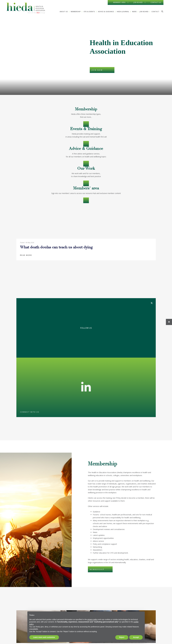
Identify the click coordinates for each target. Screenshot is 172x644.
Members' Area (119, 2)
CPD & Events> (86, 144)
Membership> (86, 124)
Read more (26, 255)
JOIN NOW (97, 70)
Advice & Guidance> (86, 164)
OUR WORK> (86, 183)
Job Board (138, 2)
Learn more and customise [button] (44, 637)
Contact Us (156, 2)
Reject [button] (122, 637)
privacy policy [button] (93, 619)
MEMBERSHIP (97, 569)
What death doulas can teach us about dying (56, 248)
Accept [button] (136, 637)
